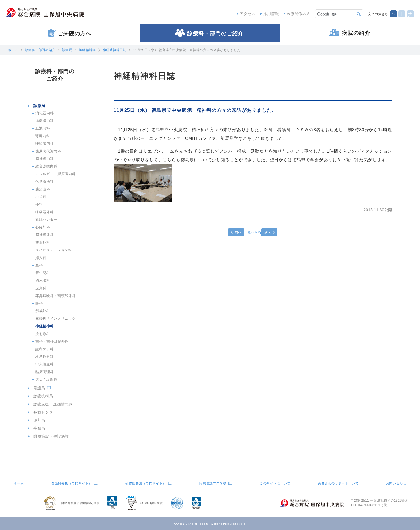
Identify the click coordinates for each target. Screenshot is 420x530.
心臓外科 (43, 227)
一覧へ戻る (253, 232)
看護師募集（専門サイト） (72, 483)
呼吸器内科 (44, 143)
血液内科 (43, 128)
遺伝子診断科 (46, 379)
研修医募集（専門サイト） (146, 483)
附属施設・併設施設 (49, 436)
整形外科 (43, 243)
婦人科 (41, 258)
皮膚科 (41, 288)
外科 (39, 204)
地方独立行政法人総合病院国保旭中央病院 (52, 14)
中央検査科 (44, 364)
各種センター (43, 412)
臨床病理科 (44, 372)
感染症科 (43, 189)
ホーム (13, 50)
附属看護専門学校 (213, 483)
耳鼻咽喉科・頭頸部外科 (55, 296)
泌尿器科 (43, 281)
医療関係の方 (297, 13)
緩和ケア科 (44, 349)
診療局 (67, 50)
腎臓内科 (43, 136)
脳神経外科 (44, 235)
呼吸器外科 (44, 212)
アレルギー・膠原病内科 (55, 174)
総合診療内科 (46, 166)
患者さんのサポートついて (338, 483)
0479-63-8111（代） (374, 505)
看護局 (37, 388)
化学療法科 (44, 181)
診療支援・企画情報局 (51, 404)
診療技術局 (41, 396)
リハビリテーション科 (54, 250)
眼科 (39, 303)
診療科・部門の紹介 (40, 50)
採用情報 (269, 13)
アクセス (245, 13)
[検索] (334, 13)
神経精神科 (87, 50)
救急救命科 (44, 357)
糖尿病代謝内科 (48, 151)
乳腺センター (46, 219)
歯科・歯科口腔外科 (52, 341)
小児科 (41, 197)
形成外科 (43, 311)
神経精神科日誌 (115, 50)
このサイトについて (275, 483)
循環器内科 (44, 121)
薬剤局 (37, 420)
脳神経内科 (44, 159)
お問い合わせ (396, 483)
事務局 (37, 428)
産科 (39, 265)
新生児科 (43, 273)
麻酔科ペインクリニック (55, 319)
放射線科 (43, 334)
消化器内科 (44, 113)
